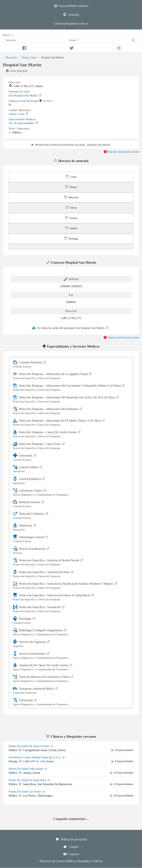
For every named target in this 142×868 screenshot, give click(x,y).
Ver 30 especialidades (24, 123)
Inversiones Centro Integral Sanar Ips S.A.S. (37, 757)
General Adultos (71, 469)
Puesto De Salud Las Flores (27, 791)
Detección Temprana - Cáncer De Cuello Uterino (71, 434)
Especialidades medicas (71, 5)
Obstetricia (71, 527)
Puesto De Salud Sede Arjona (28, 768)
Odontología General (71, 539)
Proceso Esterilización (71, 550)
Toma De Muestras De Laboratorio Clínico (71, 678)
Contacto (71, 854)
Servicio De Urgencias (71, 643)
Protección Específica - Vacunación (71, 609)
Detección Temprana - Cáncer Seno (71, 445)
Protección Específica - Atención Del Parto (71, 574)
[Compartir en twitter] (71, 47)
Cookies (71, 847)
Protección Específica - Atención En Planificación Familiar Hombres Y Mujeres (71, 585)
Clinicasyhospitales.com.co (71, 23)
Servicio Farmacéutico (71, 655)
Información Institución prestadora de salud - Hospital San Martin (72, 145)
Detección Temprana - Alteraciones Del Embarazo (71, 410)
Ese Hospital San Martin (25, 95)
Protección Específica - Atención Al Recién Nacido (71, 562)
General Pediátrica (71, 480)
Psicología (71, 620)
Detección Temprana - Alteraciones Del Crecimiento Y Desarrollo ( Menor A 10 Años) (71, 387)
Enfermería (71, 457)
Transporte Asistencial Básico (71, 690)
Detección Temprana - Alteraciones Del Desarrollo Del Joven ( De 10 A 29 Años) (71, 399)
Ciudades (71, 14)
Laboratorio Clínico (71, 492)
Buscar (9, 35)
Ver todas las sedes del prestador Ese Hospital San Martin (70, 328)
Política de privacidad (71, 839)
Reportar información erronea (121, 152)
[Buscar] (134, 40)
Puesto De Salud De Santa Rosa (30, 780)
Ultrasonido (71, 702)
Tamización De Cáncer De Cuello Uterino (71, 667)
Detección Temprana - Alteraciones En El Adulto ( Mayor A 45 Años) (71, 422)
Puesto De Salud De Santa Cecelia (31, 746)
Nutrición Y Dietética (71, 515)
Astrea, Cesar (29, 57)
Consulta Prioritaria (71, 364)
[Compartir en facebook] (24, 47)
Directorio (11, 57)
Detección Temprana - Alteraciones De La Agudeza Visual (71, 375)
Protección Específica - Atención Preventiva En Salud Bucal (71, 597)
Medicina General (71, 504)
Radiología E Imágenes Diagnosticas (71, 632)
